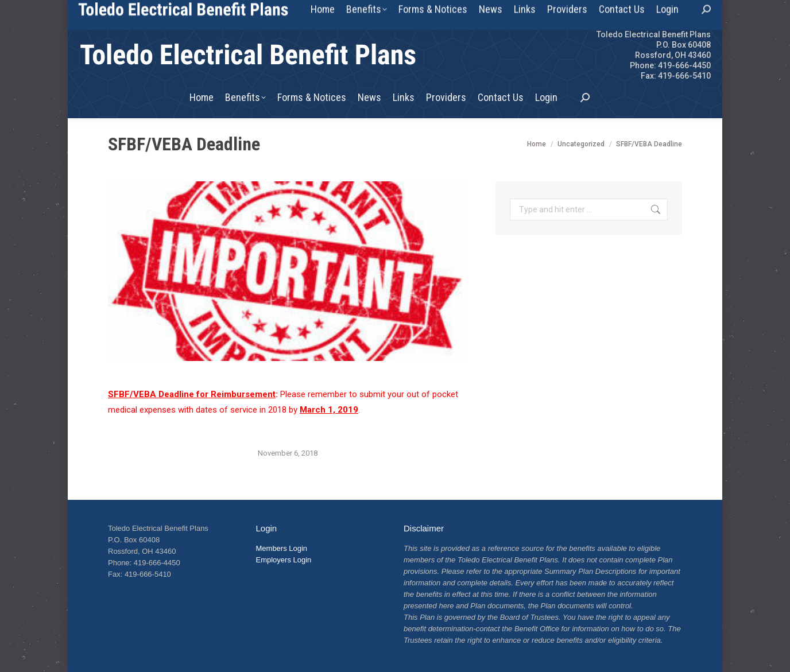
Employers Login (284, 560)
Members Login (282, 548)
